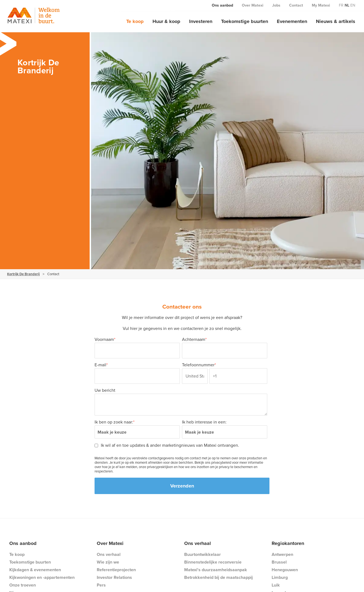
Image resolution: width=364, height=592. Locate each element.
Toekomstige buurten (245, 21)
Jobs (276, 5)
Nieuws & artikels (336, 21)
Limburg (280, 577)
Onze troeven (23, 585)
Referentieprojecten (116, 570)
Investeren (201, 21)
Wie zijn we (108, 562)
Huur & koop (166, 21)
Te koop (135, 21)
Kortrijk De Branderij (23, 274)
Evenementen (292, 21)
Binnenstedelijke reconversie (213, 562)
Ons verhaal (109, 554)
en (353, 5)
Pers (101, 585)
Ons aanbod (222, 5)
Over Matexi (253, 5)
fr (341, 5)
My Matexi (321, 5)
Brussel (279, 562)
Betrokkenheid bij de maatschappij (218, 577)
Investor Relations (114, 577)
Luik (276, 585)
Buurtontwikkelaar (202, 554)
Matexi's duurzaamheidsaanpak (216, 570)
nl (347, 5)
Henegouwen (285, 570)
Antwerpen (282, 554)
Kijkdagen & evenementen (35, 570)
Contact (296, 5)
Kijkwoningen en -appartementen (42, 577)
